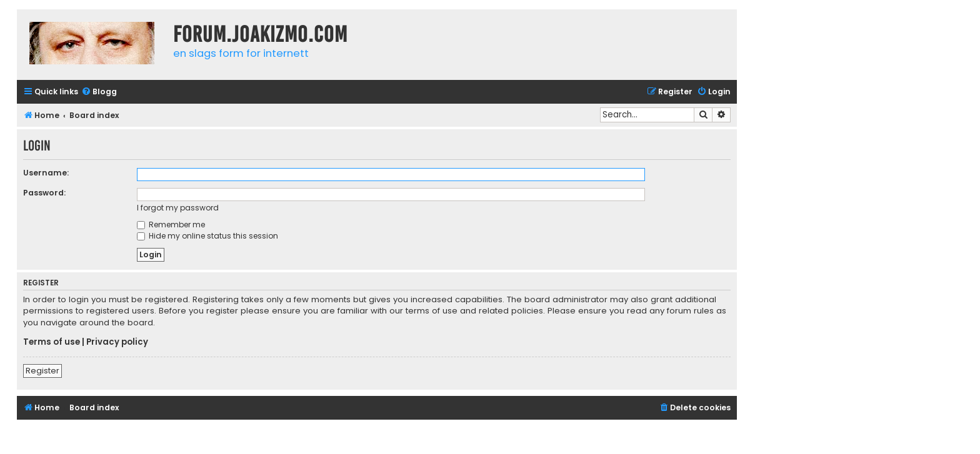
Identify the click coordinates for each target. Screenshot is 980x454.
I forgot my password (178, 208)
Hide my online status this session (207, 236)
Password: (44, 193)
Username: (46, 173)
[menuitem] (99, 92)
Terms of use (52, 342)
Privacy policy (117, 342)
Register (42, 371)
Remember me (171, 225)
